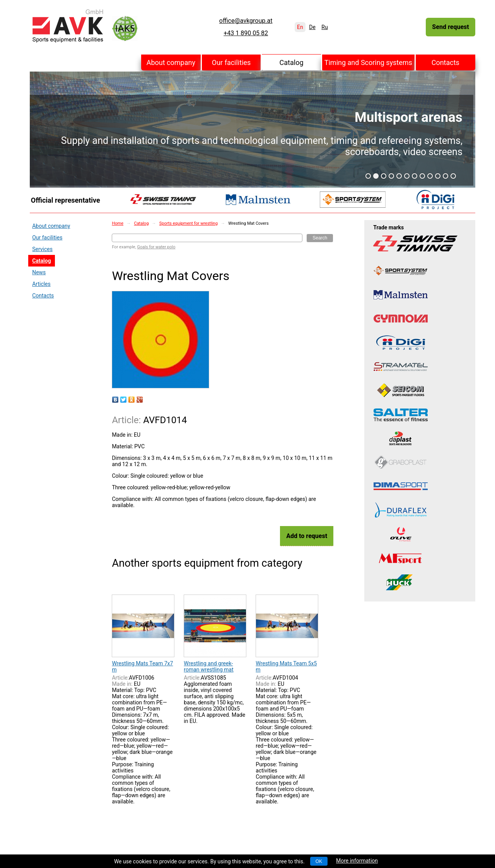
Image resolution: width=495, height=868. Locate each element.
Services (42, 249)
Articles (41, 284)
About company (171, 62)
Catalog (292, 62)
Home (118, 223)
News (39, 272)
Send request (450, 27)
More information (357, 861)
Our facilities (231, 62)
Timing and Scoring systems (368, 62)
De (312, 27)
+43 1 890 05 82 (246, 33)
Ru (324, 27)
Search (320, 238)
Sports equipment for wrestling (189, 223)
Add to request (307, 536)
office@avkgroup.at (246, 21)
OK (319, 861)
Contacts (445, 62)
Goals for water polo (156, 247)
